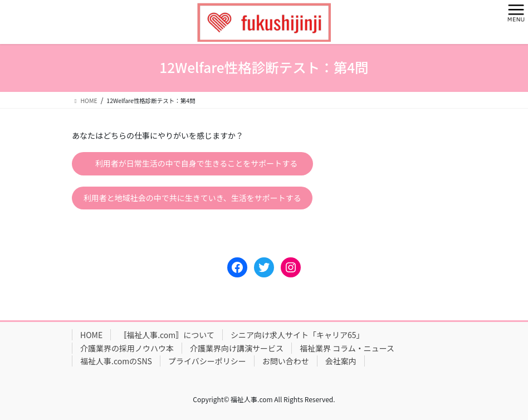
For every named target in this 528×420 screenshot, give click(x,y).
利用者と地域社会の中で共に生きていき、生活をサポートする (192, 198)
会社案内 (341, 361)
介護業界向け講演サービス (237, 348)
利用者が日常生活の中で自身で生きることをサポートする (197, 163)
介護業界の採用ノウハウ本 (127, 348)
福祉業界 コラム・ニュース (347, 348)
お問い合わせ (286, 361)
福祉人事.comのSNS (116, 361)
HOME (91, 335)
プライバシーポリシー (207, 361)
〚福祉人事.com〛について (167, 335)
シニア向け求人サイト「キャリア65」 (297, 335)
